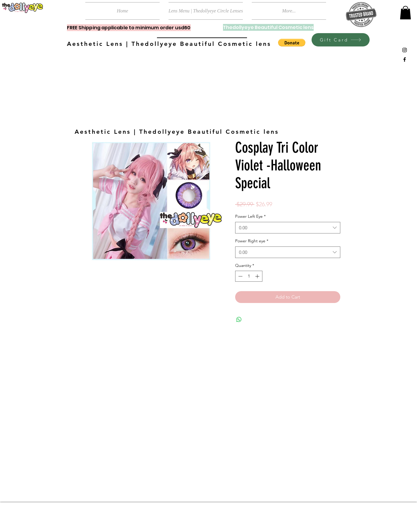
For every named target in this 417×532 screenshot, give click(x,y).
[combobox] (288, 228)
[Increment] (258, 276)
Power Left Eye (250, 216)
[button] (405, 13)
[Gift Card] (341, 40)
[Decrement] (240, 276)
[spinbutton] (249, 276)
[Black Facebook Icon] (405, 59)
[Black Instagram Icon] (405, 50)
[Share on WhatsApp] (239, 320)
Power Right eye (252, 241)
